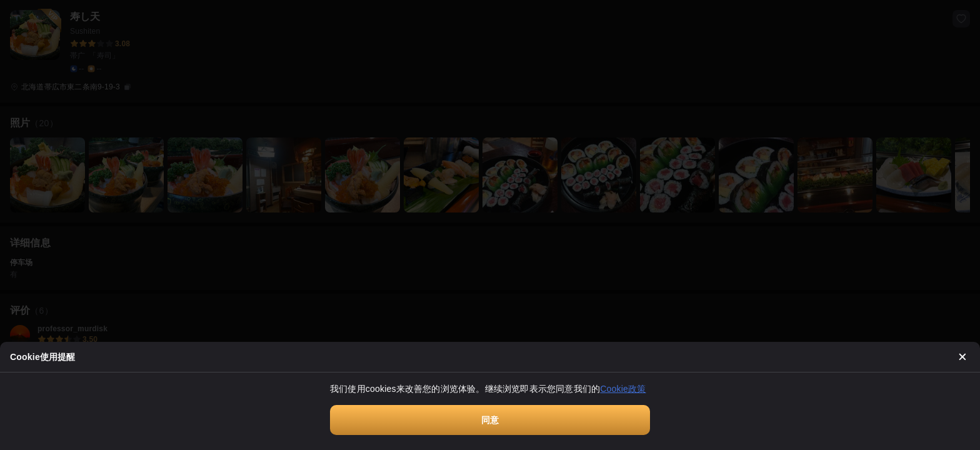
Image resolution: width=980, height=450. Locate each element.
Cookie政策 (623, 389)
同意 (490, 420)
